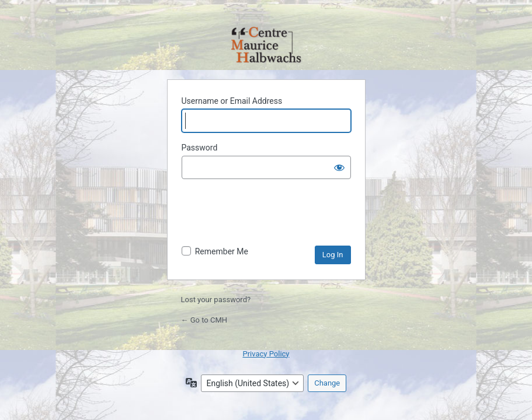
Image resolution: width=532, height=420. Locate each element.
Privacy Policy (266, 354)
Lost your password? (216, 300)
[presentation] (270, 217)
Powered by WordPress (266, 46)
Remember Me (222, 251)
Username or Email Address (232, 101)
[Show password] (339, 167)
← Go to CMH (204, 320)
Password (200, 148)
